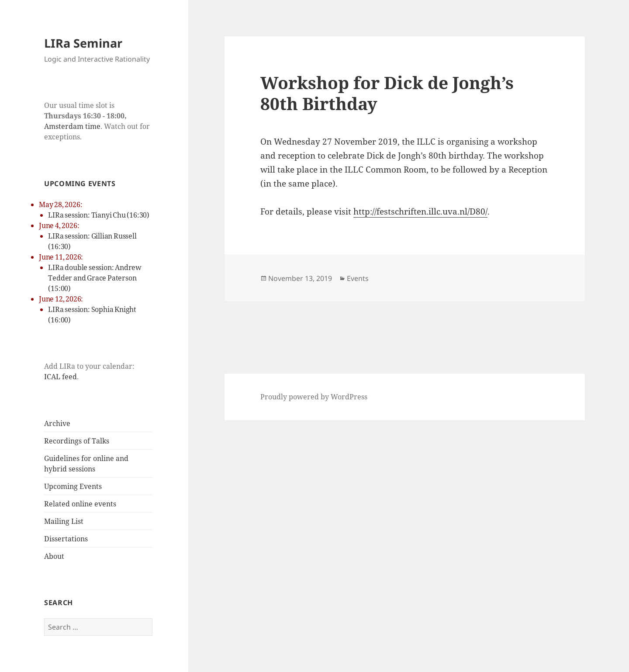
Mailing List (64, 521)
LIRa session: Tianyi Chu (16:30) (99, 215)
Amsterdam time (72, 126)
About (54, 556)
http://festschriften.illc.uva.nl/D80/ (420, 211)
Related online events (80, 504)
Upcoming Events (73, 486)
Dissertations (66, 539)
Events (358, 278)
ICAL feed (60, 377)
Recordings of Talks (77, 441)
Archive (57, 423)
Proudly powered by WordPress (314, 397)
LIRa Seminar (83, 43)
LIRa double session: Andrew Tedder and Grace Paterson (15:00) (95, 278)
